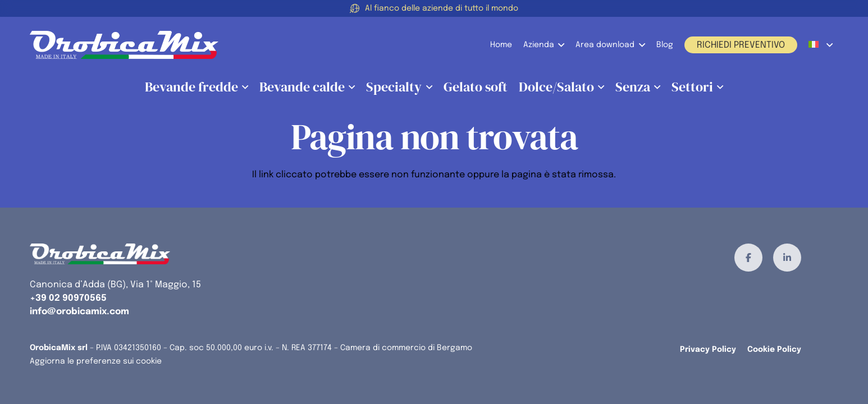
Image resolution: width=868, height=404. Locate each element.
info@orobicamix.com (79, 312)
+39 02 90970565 (68, 298)
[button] (559, 45)
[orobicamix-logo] (124, 45)
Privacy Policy (708, 350)
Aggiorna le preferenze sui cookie (96, 361)
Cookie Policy (774, 350)
